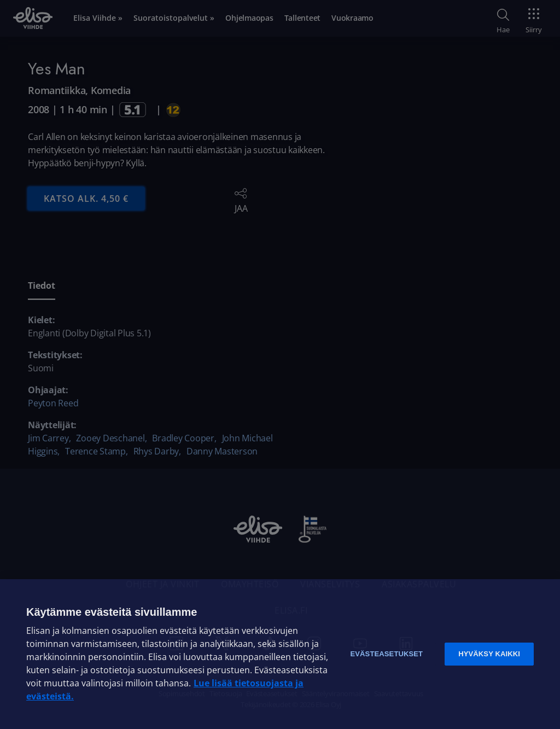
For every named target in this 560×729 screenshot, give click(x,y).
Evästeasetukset (386, 654)
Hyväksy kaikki (489, 654)
